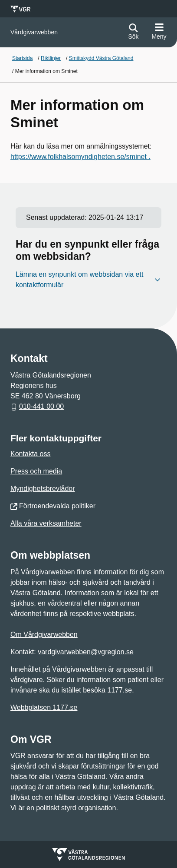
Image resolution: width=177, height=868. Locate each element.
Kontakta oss (31, 454)
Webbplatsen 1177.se (44, 707)
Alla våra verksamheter (46, 523)
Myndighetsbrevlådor (43, 489)
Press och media (36, 471)
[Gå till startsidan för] (34, 32)
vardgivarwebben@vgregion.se (86, 652)
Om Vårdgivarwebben (44, 634)
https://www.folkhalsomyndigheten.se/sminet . (80, 157)
